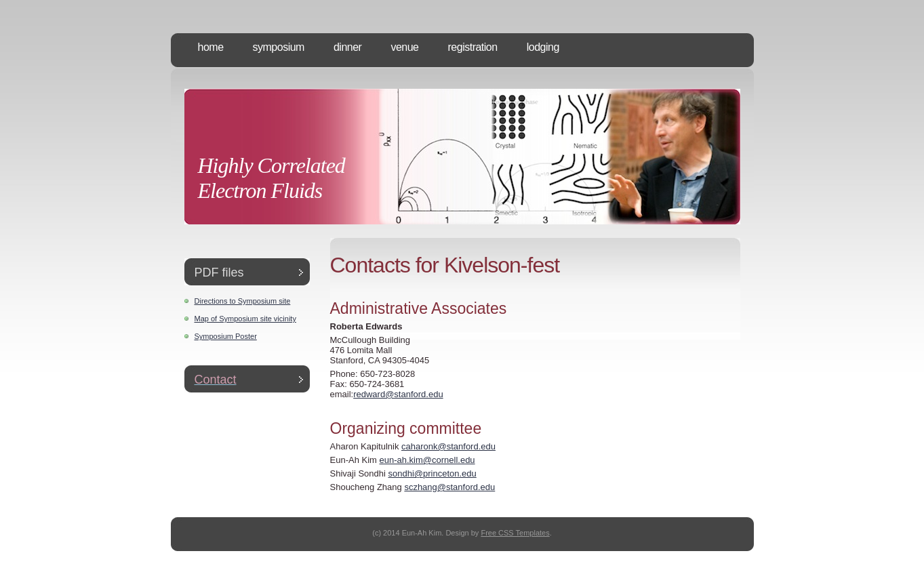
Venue (404, 47)
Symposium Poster (226, 336)
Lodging (543, 47)
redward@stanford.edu (398, 394)
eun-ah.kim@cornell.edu (427, 460)
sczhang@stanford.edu (449, 487)
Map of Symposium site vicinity (245, 319)
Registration (473, 47)
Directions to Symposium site (243, 301)
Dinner (347, 47)
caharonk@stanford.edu (448, 446)
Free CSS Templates (515, 533)
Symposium (279, 47)
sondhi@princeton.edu (433, 473)
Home (211, 47)
